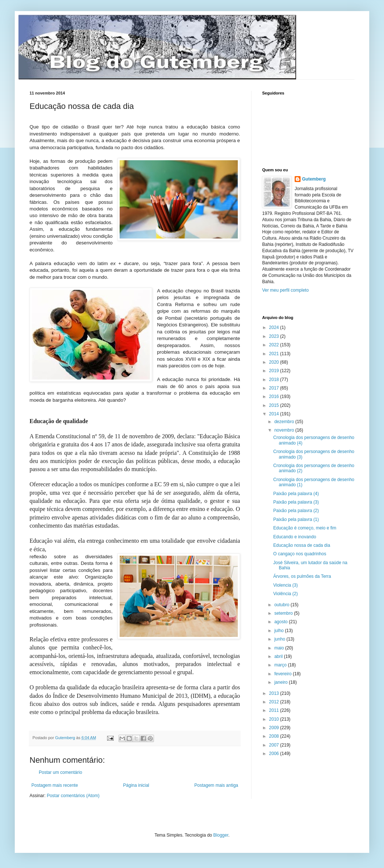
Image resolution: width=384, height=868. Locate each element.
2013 (275, 693)
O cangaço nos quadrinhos (300, 554)
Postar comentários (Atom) (73, 796)
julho (280, 631)
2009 (275, 728)
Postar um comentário (60, 772)
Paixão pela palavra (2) (296, 511)
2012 (275, 702)
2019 (275, 371)
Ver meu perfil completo (285, 290)
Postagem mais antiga (216, 785)
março (281, 665)
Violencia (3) (285, 585)
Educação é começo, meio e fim (305, 528)
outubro (282, 605)
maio (280, 648)
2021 (275, 354)
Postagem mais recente (55, 785)
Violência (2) (285, 594)
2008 (275, 736)
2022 (275, 345)
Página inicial (136, 785)
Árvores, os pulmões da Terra (302, 576)
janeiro (282, 682)
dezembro (285, 422)
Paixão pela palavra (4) (296, 494)
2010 (275, 719)
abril (279, 656)
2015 (275, 405)
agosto (282, 622)
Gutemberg (314, 179)
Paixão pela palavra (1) (296, 519)
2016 (275, 397)
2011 (275, 710)
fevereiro (284, 674)
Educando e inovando (295, 537)
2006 (275, 754)
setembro (284, 613)
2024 (275, 327)
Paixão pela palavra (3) (296, 502)
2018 (275, 380)
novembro (285, 430)
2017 (275, 388)
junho (280, 639)
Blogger (221, 835)
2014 (275, 414)
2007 (275, 745)
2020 (275, 362)
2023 (275, 336)
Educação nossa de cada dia (302, 545)
